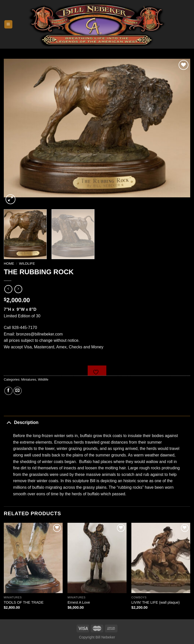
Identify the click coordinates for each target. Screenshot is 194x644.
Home (9, 264)
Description (21, 422)
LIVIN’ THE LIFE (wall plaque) (155, 602)
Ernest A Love (79, 602)
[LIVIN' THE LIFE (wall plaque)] (161, 558)
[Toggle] (9, 422)
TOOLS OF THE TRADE (24, 602)
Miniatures (29, 379)
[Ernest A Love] (97, 558)
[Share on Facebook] (8, 391)
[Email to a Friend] (18, 391)
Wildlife (27, 264)
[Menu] (8, 24)
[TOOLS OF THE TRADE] (33, 558)
